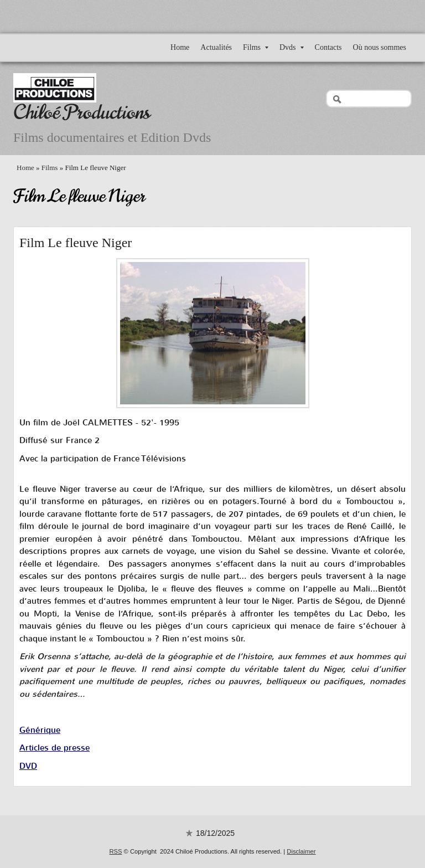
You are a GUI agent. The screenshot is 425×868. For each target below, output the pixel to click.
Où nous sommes (380, 47)
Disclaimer (301, 851)
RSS (115, 851)
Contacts (328, 47)
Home (180, 47)
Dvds (292, 47)
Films (256, 47)
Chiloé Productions (82, 112)
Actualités (216, 47)
